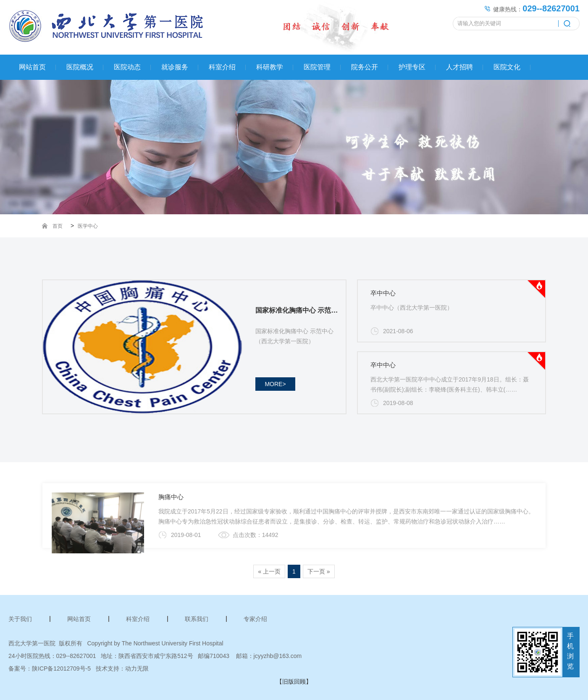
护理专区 (412, 67)
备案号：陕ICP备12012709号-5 (50, 668)
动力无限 (137, 668)
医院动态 (127, 67)
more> (275, 384)
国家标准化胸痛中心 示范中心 (298, 310)
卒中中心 (383, 293)
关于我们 (20, 619)
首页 (58, 226)
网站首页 (32, 67)
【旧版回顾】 (294, 682)
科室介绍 (222, 67)
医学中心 (88, 226)
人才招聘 (459, 67)
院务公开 (365, 67)
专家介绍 (255, 619)
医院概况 (80, 67)
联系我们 (197, 619)
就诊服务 (175, 67)
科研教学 (270, 67)
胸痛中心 (171, 497)
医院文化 (507, 67)
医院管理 (317, 67)
